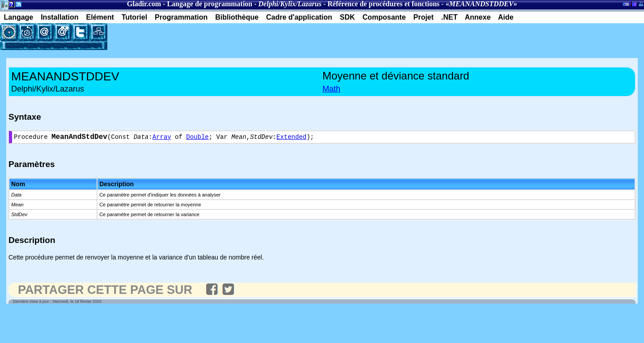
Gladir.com (144, 4)
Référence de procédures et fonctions (383, 4)
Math (331, 89)
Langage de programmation (210, 4)
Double (197, 138)
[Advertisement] (212, 37)
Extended (291, 138)
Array (162, 138)
